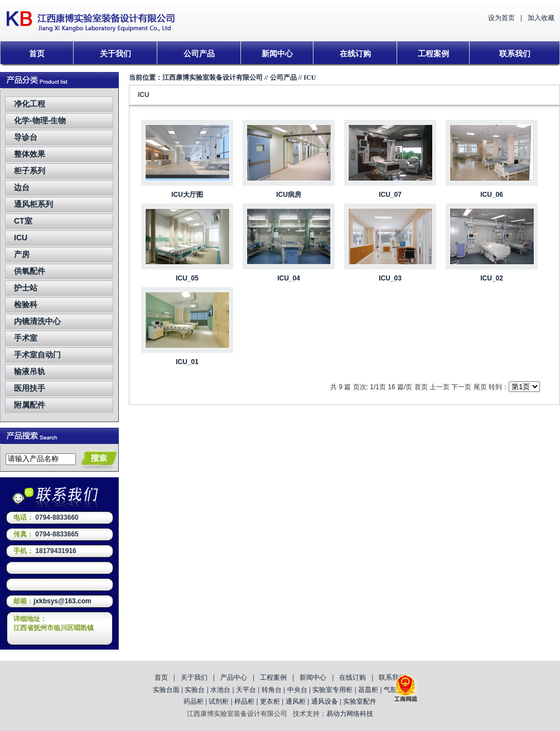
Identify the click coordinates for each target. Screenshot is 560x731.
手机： (23, 551)
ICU (21, 238)
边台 (22, 187)
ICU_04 (289, 278)
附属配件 (30, 405)
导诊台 (26, 137)
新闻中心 (277, 54)
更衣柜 (270, 701)
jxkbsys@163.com (62, 601)
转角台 (272, 690)
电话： (23, 517)
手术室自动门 (37, 355)
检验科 (26, 304)
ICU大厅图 (187, 195)
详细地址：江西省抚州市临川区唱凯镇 (54, 623)
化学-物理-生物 (40, 120)
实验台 (195, 690)
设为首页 (501, 18)
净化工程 (30, 104)
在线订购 (355, 54)
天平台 (246, 690)
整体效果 (30, 154)
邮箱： (23, 601)
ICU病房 (289, 195)
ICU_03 (390, 278)
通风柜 (296, 701)
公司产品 (199, 54)
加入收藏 (541, 18)
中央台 (297, 690)
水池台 (220, 690)
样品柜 (244, 701)
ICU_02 (492, 278)
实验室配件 (360, 701)
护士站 (26, 288)
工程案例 (433, 54)
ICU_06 (492, 195)
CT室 (23, 221)
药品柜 (194, 701)
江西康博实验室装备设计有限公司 (213, 78)
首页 (37, 54)
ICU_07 (390, 195)
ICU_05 (187, 278)
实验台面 (166, 690)
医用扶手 (30, 388)
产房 (22, 254)
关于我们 (115, 54)
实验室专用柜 (332, 690)
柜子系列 (30, 171)
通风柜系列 (33, 204)
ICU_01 (187, 362)
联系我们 (515, 54)
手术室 (26, 338)
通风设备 (325, 701)
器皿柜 (368, 690)
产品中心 (234, 677)
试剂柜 (219, 701)
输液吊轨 (30, 371)
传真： (23, 534)
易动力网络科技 (350, 714)
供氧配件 (30, 271)
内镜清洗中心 (37, 321)
